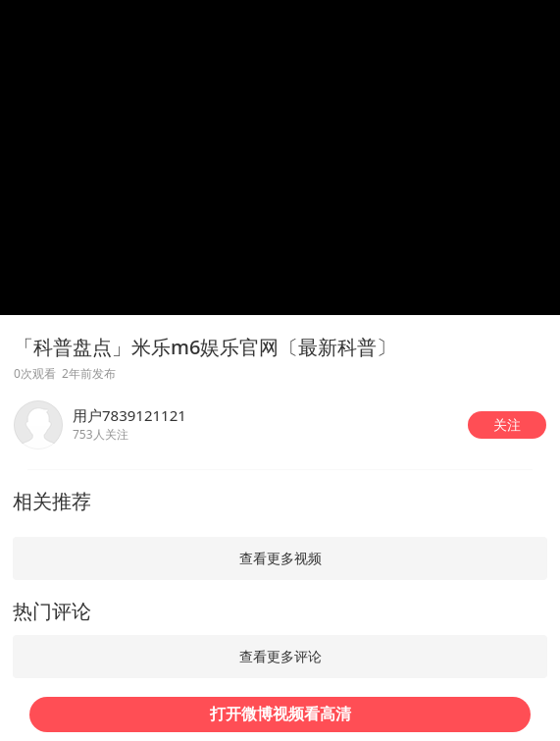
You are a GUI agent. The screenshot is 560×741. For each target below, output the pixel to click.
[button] (507, 425)
